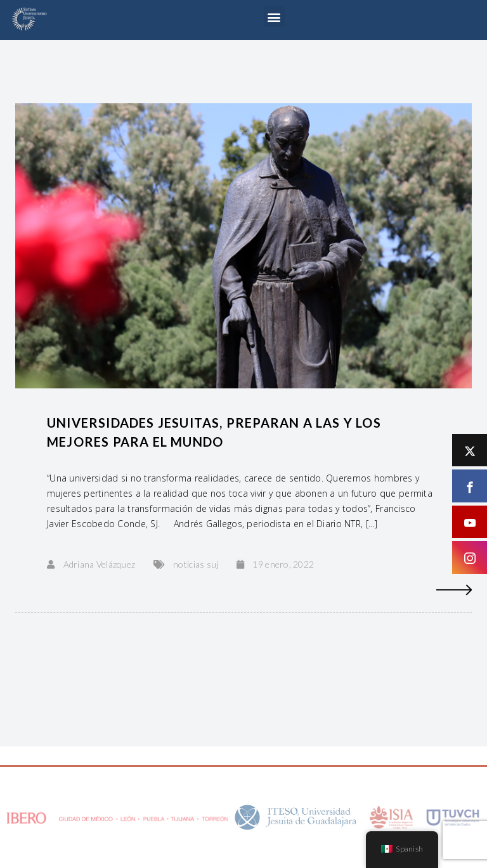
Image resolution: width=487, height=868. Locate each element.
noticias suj (196, 564)
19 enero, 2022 (283, 564)
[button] (274, 17)
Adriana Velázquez (100, 564)
